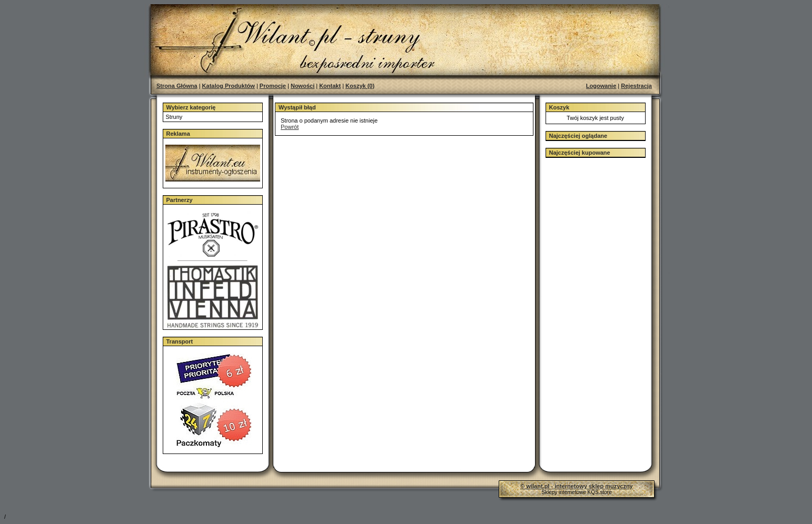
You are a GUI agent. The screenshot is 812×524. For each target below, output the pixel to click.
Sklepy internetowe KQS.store (576, 492)
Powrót (290, 127)
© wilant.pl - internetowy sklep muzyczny (576, 486)
